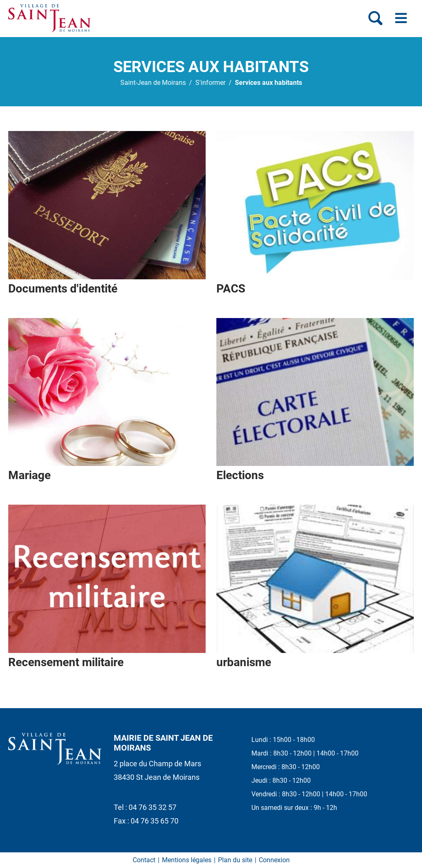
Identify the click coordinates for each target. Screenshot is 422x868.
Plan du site (235, 860)
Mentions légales (187, 860)
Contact (144, 860)
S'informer (210, 83)
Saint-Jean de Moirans (153, 83)
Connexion (274, 860)
